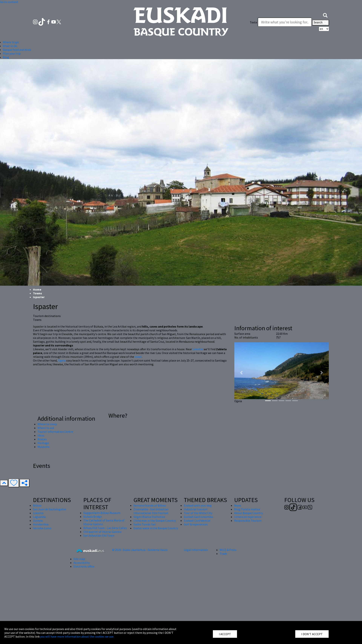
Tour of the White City (198, 513)
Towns (38, 293)
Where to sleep (47, 424)
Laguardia (39, 517)
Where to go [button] (11, 42)
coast (138, 357)
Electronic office (84, 566)
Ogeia (62, 360)
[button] (325, 15)
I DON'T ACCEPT (312, 634)
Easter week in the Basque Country (156, 528)
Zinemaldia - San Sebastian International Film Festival (151, 511)
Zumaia (38, 521)
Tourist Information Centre (55, 432)
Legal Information (196, 550)
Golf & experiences (196, 524)
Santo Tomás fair (145, 524)
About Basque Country (248, 513)
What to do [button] (10, 46)
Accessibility (82, 563)
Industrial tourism (196, 509)
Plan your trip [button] (12, 53)
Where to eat (46, 428)
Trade (223, 554)
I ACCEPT (225, 634)
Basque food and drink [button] (17, 50)
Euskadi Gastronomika (198, 517)
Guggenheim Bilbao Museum (102, 513)
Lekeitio (198, 349)
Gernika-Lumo (42, 528)
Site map (79, 559)
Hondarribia (41, 524)
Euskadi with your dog (198, 505)
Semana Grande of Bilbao (150, 505)
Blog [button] (6, 57)
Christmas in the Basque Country (155, 521)
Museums (44, 447)
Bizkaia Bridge (93, 517)
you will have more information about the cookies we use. (77, 636)
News (238, 505)
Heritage (43, 443)
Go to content (9, 2)
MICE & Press (228, 550)
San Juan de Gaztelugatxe (50, 509)
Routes (42, 439)
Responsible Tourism (248, 521)
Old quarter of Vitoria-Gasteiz (102, 532)
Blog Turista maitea (247, 509)
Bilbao (37, 505)
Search (321, 23)
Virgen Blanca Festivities (149, 517)
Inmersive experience (248, 517)
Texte (253, 22)
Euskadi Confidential (197, 521)
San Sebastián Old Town (99, 535)
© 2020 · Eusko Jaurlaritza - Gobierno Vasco (140, 550)
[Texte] (285, 22)
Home (37, 289)
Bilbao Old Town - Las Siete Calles (105, 528)
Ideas (41, 435)
